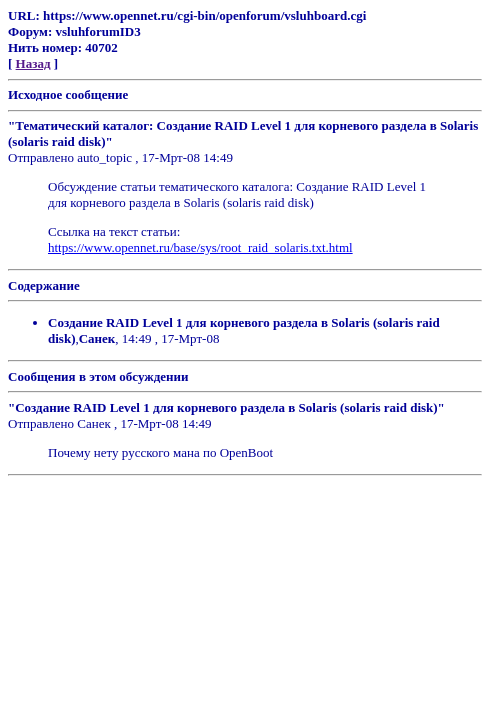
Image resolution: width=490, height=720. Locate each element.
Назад (33, 63)
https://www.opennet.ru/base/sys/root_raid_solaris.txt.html (200, 247)
